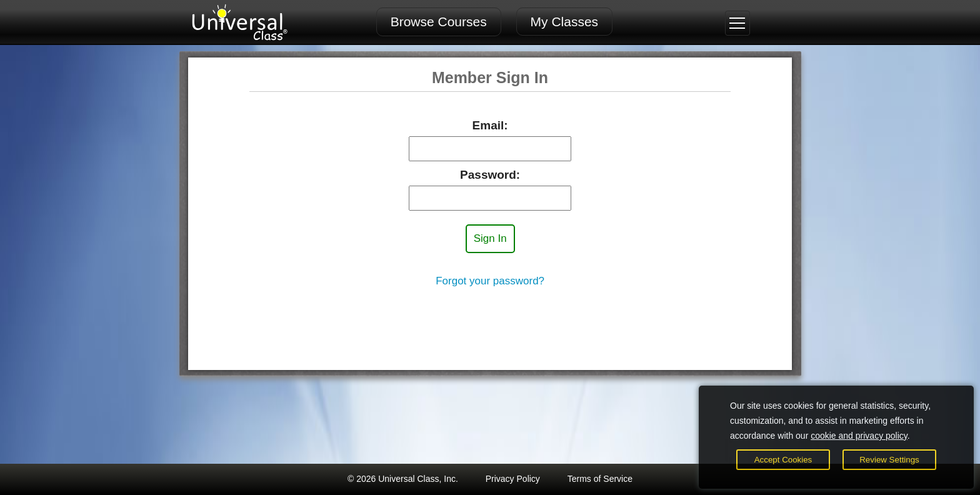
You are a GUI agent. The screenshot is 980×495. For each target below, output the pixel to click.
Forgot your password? (490, 281)
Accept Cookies (783, 460)
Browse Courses (439, 22)
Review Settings (889, 460)
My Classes (565, 22)
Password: (490, 175)
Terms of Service (600, 479)
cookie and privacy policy (859, 436)
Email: (490, 125)
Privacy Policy (513, 479)
